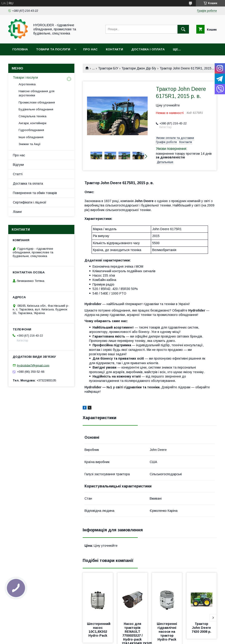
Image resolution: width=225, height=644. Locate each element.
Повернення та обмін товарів (35, 193)
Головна (20, 49)
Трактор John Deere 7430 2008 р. (202, 628)
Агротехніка (27, 84)
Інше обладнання (31, 137)
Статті (18, 174)
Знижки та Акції (30, 144)
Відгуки (18, 165)
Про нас (90, 49)
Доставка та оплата (28, 183)
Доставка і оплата (148, 49)
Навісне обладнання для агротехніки (37, 93)
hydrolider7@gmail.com (33, 365)
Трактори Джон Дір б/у (139, 68)
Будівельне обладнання (36, 109)
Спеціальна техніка (32, 116)
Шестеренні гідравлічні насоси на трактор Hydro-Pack (167, 632)
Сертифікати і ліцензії (30, 202)
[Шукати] (183, 29)
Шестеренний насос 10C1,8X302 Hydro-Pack (99, 630)
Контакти (114, 49)
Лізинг (17, 212)
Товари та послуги (53, 49)
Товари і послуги (25, 77)
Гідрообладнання (31, 130)
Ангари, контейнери (32, 123)
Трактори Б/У (108, 68)
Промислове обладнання (37, 102)
